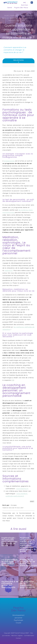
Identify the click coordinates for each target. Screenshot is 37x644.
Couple (19, 623)
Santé (10, 8)
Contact (18, 638)
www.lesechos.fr (22, 489)
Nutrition (25, 5)
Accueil (7, 16)
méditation (9, 271)
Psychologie (19, 620)
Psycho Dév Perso (21, 8)
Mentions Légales (17, 636)
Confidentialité (29, 636)
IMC (25, 3)
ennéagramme (9, 161)
